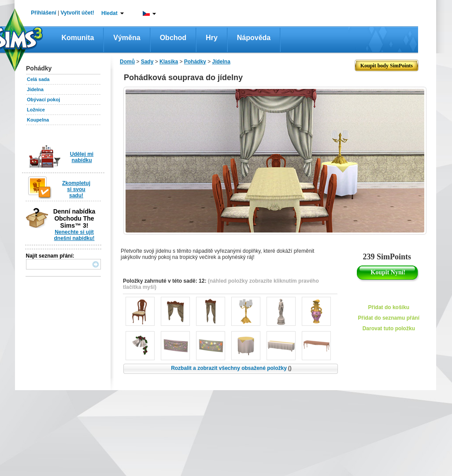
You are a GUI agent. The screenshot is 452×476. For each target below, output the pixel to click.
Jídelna (35, 89)
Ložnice (36, 110)
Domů (127, 62)
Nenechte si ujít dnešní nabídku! (74, 235)
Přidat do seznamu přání (389, 318)
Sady (147, 62)
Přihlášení (43, 13)
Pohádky (195, 62)
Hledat (109, 13)
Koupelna (38, 120)
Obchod (173, 38)
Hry (212, 38)
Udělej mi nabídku (82, 157)
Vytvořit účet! (78, 13)
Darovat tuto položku (389, 328)
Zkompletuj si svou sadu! (76, 189)
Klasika (169, 62)
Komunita (78, 38)
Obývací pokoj (43, 100)
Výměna (127, 38)
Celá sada (38, 79)
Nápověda (254, 38)
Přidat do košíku (389, 307)
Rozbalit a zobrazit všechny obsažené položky (231, 368)
